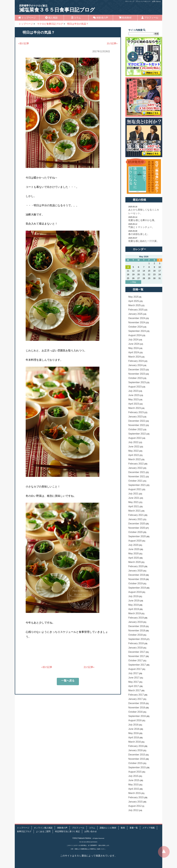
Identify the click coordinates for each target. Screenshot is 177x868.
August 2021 (135, 489)
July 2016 (133, 725)
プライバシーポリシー (143, 1)
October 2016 (135, 712)
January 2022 (135, 468)
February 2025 (136, 310)
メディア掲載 (149, 828)
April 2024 (134, 352)
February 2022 (136, 464)
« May (133, 282)
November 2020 (137, 528)
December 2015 (137, 755)
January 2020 (135, 571)
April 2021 (134, 506)
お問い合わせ (156, 1)
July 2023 (133, 391)
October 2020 (135, 532)
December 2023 (137, 370)
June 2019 (134, 601)
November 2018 (137, 631)
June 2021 (134, 498)
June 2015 (134, 780)
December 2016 (137, 703)
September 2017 (137, 665)
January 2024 (135, 365)
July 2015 (133, 776)
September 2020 (137, 536)
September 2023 (137, 382)
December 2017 (137, 652)
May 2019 (133, 605)
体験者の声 (101, 18)
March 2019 (135, 613)
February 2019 (136, 618)
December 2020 (137, 524)
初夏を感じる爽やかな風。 (142, 220)
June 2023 (134, 395)
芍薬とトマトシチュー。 (141, 227)
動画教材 (125, 18)
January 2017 (135, 699)
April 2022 (134, 455)
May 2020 (133, 554)
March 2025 (135, 305)
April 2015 (134, 789)
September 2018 (137, 639)
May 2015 (133, 785)
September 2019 (137, 588)
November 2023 (137, 374)
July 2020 (133, 545)
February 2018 (136, 643)
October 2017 (135, 660)
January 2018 (135, 648)
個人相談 (51, 18)
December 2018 (137, 626)
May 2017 (133, 682)
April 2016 (134, 737)
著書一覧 (134, 828)
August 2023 (135, 387)
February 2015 (136, 797)
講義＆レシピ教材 (108, 828)
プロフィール (150, 18)
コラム (76, 18)
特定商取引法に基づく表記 (67, 831)
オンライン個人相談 (43, 828)
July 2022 (133, 442)
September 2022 (137, 434)
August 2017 (135, 669)
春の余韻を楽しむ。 (139, 234)
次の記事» (112, 43)
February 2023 (136, 412)
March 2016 (135, 742)
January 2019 (135, 622)
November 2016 (137, 708)
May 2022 (133, 451)
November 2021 (137, 476)
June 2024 (134, 344)
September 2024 (137, 331)
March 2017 (135, 690)
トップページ (27, 18)
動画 (123, 828)
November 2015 (137, 759)
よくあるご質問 (43, 831)
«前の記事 (24, 43)
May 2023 (133, 399)
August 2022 (135, 438)
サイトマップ (130, 1)
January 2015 (135, 802)
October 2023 (135, 378)
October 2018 (135, 635)
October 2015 (135, 763)
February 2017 (136, 695)
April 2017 (134, 686)
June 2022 (134, 447)
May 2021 (133, 502)
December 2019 (137, 575)
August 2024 (135, 335)
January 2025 (135, 314)
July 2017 (133, 673)
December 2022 (137, 421)
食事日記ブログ (24, 831)
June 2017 (134, 678)
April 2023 (134, 404)
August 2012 (135, 806)
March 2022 (135, 459)
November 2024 (137, 322)
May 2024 (133, 348)
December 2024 (137, 318)
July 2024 (133, 340)
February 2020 (136, 566)
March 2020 (135, 562)
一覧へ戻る (68, 681)
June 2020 (134, 549)
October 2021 (135, 481)
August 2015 (135, 772)
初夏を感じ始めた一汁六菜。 (144, 241)
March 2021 (135, 511)
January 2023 (135, 417)
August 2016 (135, 720)
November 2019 (137, 579)
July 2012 (133, 810)
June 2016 (134, 729)
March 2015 (135, 793)
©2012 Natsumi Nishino (82, 838)
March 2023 (135, 408)
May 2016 (133, 733)
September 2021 (137, 485)
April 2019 (134, 609)
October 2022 (135, 429)
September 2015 (137, 767)
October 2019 (135, 583)
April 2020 (134, 558)
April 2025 (134, 301)
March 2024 (135, 357)
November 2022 (137, 425)
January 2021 (135, 519)
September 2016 (137, 716)
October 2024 (135, 327)
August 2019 (135, 592)
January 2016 (135, 750)
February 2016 (136, 746)
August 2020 (135, 541)
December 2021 (137, 472)
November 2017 (137, 656)
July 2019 (133, 596)
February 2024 (136, 361)
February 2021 (136, 515)
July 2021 (133, 494)
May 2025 (133, 297)
